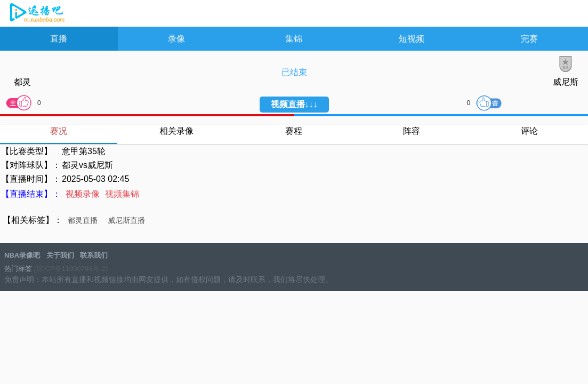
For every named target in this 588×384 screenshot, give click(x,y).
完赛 (529, 39)
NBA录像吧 (36, 14)
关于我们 (60, 255)
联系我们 (94, 255)
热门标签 (18, 269)
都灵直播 (83, 220)
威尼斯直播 (126, 220)
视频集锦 (122, 194)
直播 (59, 39)
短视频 (412, 39)
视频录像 (83, 194)
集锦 (294, 39)
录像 (176, 39)
